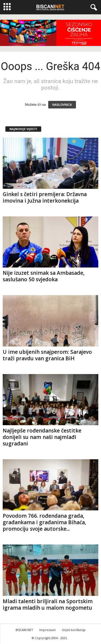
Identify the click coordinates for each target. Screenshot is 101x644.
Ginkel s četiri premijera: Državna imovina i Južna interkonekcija (45, 197)
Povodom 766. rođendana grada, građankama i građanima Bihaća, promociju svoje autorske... (44, 522)
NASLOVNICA (62, 105)
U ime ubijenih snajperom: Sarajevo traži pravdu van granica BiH (47, 355)
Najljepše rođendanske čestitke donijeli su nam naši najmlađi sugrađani (42, 437)
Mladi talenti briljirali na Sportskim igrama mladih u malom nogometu (48, 605)
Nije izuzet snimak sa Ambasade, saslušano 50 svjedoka (44, 276)
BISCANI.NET (24, 630)
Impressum (48, 630)
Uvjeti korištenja (74, 630)
